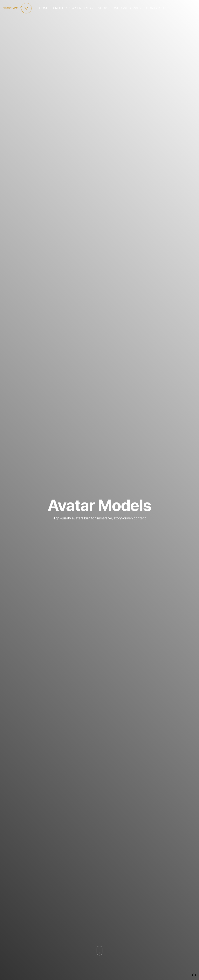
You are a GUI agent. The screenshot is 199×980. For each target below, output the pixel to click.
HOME (44, 8)
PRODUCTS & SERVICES (73, 8)
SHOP (104, 8)
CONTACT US (157, 8)
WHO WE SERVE (128, 8)
